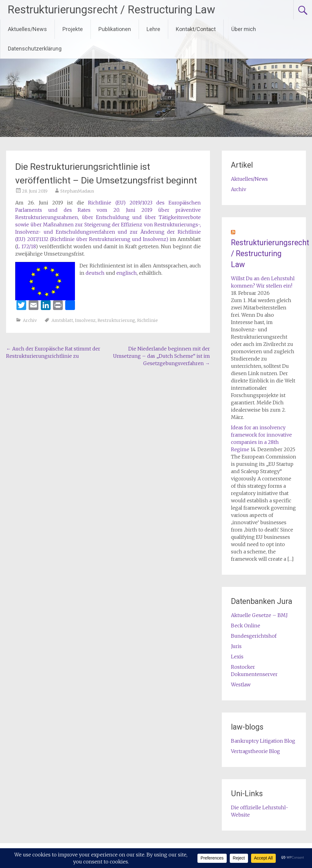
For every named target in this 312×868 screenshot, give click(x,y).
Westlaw (241, 685)
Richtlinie (147, 320)
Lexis (237, 657)
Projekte (73, 29)
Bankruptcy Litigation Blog (263, 741)
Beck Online (246, 626)
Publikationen (115, 29)
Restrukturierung (116, 320)
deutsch (95, 273)
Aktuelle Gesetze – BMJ (259, 615)
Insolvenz (85, 320)
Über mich (244, 29)
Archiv (30, 320)
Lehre (153, 29)
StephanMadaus (77, 191)
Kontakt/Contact (196, 29)
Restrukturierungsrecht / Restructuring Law (111, 10)
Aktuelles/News (27, 29)
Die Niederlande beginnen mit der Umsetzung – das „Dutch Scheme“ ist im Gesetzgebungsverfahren (161, 356)
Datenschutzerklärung (35, 49)
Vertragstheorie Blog (255, 751)
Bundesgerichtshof (254, 636)
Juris (236, 646)
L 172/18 (26, 246)
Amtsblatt (62, 320)
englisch (127, 273)
